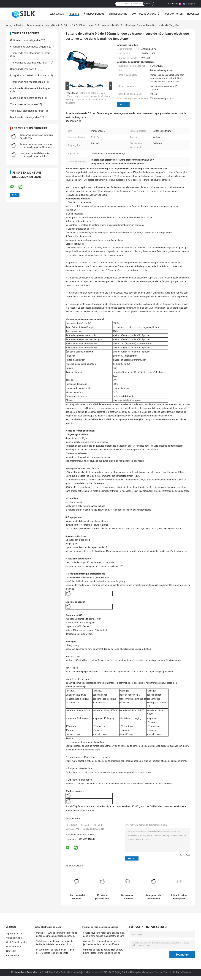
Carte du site (13, 955)
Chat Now (173, 4)
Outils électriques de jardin (25, 40)
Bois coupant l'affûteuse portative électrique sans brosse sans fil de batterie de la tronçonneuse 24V (128, 897)
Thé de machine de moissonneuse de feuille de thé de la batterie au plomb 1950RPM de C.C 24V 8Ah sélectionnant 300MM (56, 943)
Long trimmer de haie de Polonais (29, 75)
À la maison (57, 14)
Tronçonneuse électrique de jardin (29, 63)
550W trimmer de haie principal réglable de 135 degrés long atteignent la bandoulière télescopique (56, 952)
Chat (121, 105)
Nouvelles (193, 14)
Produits (74, 14)
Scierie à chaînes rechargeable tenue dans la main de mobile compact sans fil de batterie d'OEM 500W (179, 897)
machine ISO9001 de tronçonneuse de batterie (163, 806)
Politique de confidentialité (24, 972)
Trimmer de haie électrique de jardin (30, 53)
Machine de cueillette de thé (26, 98)
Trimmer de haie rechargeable (27, 82)
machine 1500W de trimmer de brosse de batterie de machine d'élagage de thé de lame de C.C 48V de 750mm (57, 935)
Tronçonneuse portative (39, 25)
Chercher (148, 4)
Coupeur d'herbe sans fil (24, 69)
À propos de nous (94, 14)
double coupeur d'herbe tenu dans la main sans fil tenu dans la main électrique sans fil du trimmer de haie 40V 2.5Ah (104, 935)
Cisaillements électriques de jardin (29, 47)
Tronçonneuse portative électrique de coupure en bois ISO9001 (109, 806)
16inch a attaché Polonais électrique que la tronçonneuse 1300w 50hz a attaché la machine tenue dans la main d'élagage (77, 897)
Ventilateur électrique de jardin (27, 111)
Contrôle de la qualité (145, 14)
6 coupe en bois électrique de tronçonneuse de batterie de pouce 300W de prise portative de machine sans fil (153, 897)
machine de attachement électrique (30, 88)
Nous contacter (173, 14)
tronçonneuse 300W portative (80, 810)
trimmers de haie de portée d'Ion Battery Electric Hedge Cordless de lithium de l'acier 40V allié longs (103, 952)
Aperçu (10, 25)
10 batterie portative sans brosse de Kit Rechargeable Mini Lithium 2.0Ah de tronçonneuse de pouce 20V (102, 897)
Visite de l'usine (118, 14)
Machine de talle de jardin (24, 117)
